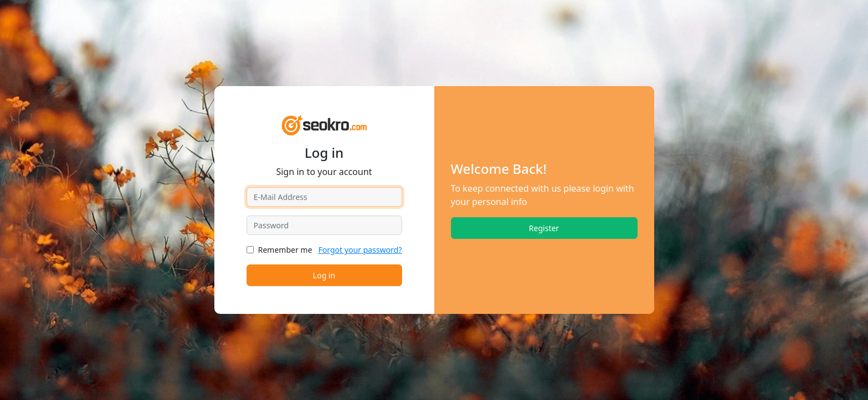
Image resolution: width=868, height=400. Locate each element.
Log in (324, 275)
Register (544, 228)
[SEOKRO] (324, 124)
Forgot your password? (360, 250)
